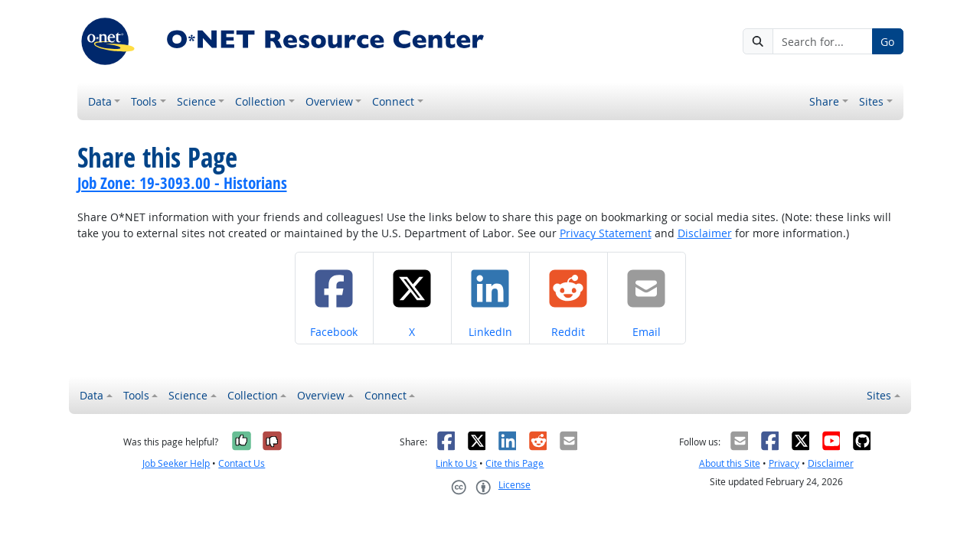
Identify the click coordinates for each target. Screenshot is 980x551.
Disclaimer (705, 233)
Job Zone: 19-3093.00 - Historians (182, 183)
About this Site (730, 463)
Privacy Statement (606, 233)
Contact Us (242, 463)
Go (887, 42)
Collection (260, 101)
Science (196, 101)
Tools (144, 101)
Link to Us (456, 463)
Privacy (784, 463)
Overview (329, 101)
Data (100, 101)
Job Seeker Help (176, 463)
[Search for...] (822, 41)
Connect (393, 101)
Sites (871, 101)
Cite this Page (514, 463)
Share (824, 101)
